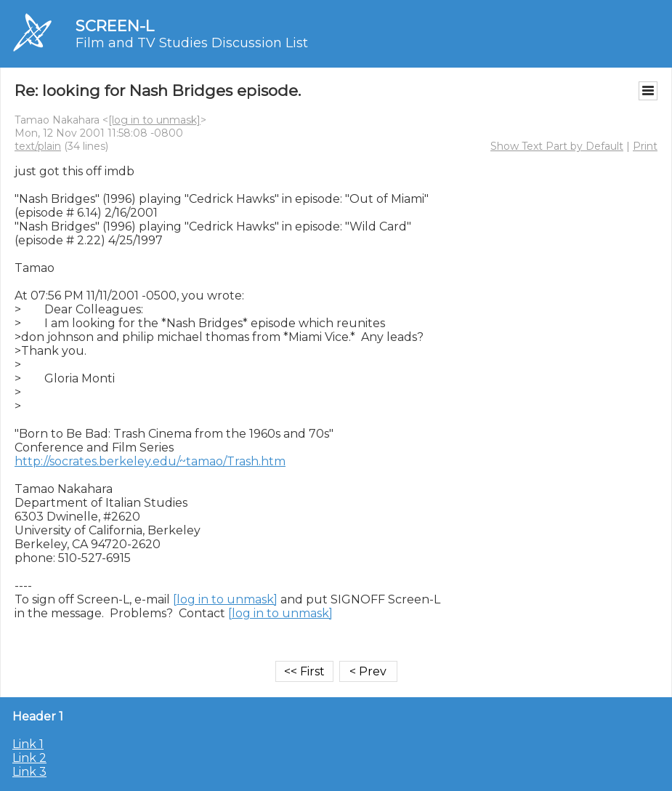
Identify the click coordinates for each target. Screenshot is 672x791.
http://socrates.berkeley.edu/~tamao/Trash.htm (150, 461)
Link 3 (29, 772)
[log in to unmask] (154, 120)
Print (645, 146)
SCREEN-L (115, 26)
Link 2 (29, 758)
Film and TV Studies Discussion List (192, 43)
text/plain (38, 146)
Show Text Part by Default (557, 146)
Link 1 (28, 744)
